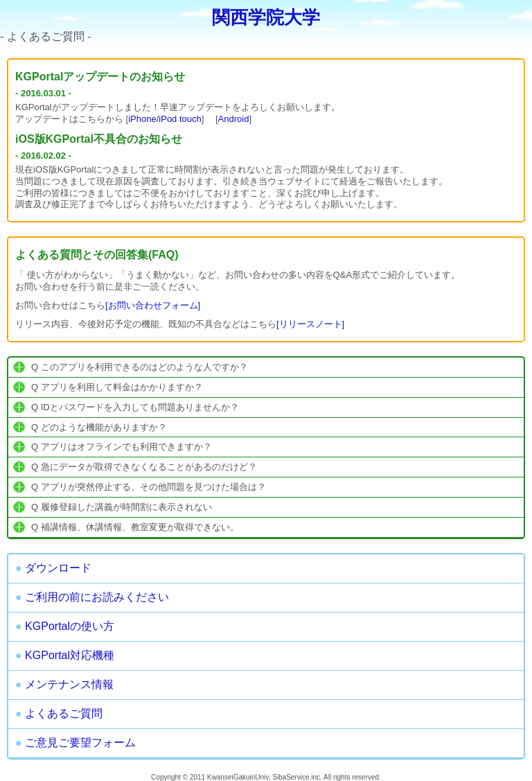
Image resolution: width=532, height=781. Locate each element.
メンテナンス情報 (64, 684)
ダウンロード (53, 568)
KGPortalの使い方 (65, 626)
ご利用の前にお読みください (92, 597)
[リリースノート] (310, 324)
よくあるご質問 (59, 713)
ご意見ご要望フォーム (76, 743)
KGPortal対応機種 (65, 655)
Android (234, 119)
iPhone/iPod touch (165, 119)
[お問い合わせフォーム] (153, 305)
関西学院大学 (266, 17)
